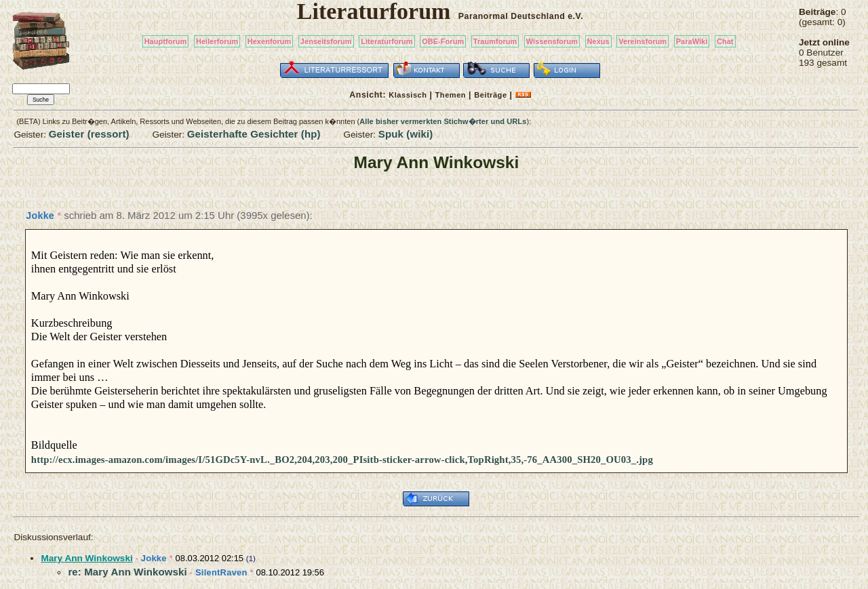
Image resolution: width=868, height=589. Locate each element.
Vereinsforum (643, 41)
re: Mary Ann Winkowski (127, 572)
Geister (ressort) (89, 134)
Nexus (598, 41)
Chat (725, 41)
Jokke (40, 216)
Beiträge (490, 95)
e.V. (575, 16)
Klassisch (408, 95)
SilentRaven (221, 572)
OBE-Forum (443, 41)
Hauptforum (166, 41)
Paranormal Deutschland (512, 16)
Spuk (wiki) (406, 134)
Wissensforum (552, 41)
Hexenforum (270, 41)
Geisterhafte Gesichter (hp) (254, 134)
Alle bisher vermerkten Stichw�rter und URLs (443, 121)
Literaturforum (387, 41)
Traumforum (495, 41)
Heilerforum (217, 41)
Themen (451, 95)
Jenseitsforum (326, 41)
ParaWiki (692, 41)
